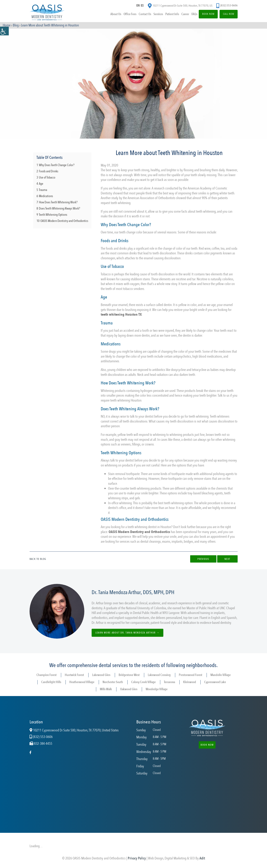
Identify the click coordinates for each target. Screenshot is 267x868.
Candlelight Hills (51, 682)
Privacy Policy (137, 858)
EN (138, 6)
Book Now (204, 15)
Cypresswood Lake (215, 682)
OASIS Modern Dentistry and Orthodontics (139, 532)
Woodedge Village (157, 689)
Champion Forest (47, 675)
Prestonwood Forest (191, 675)
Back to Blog (38, 559)
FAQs (189, 15)
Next (226, 559)
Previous (200, 559)
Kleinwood (190, 682)
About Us (109, 15)
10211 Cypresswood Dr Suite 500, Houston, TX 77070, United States (74, 730)
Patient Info (166, 15)
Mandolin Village (221, 675)
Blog (16, 26)
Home (7, 26)
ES (143, 6)
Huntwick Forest (74, 675)
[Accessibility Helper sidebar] (4, 31)
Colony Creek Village (143, 682)
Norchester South (113, 682)
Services (152, 15)
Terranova (169, 682)
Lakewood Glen (101, 675)
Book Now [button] (207, 745)
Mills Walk (106, 689)
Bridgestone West (129, 675)
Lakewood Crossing (159, 675)
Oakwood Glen (129, 689)
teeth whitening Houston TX (121, 314)
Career (180, 15)
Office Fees (124, 15)
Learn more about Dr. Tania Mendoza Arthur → (128, 633)
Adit (202, 858)
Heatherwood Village (82, 682)
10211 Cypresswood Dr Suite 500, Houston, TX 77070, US (180, 6)
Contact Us (139, 15)
